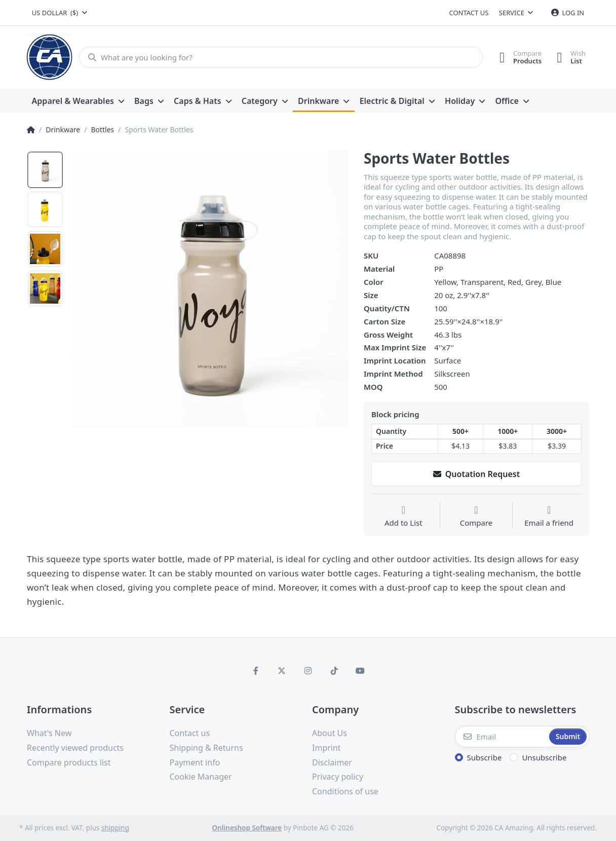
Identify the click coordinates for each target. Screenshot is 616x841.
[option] (210, 289)
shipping (115, 828)
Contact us (469, 13)
